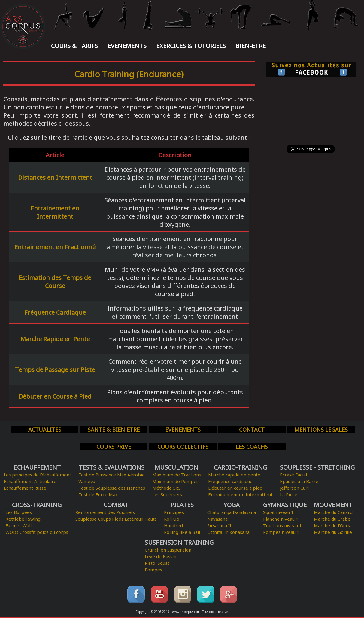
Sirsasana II (219, 525)
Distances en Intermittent (55, 177)
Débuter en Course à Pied (55, 396)
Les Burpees (19, 512)
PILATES (182, 505)
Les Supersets (167, 494)
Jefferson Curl (294, 488)
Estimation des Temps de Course (55, 282)
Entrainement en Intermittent (55, 212)
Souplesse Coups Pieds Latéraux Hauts (116, 519)
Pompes (153, 570)
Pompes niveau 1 (281, 532)
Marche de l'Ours (332, 525)
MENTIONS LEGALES (321, 430)
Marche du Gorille (333, 532)
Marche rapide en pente (234, 475)
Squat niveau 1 (278, 512)
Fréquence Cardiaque (55, 312)
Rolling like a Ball (182, 532)
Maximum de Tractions (177, 475)
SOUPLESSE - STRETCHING (317, 467)
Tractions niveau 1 (282, 525)
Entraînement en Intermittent (240, 494)
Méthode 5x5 (167, 488)
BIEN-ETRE (251, 46)
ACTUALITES (45, 430)
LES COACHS (252, 447)
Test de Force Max (98, 494)
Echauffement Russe (25, 488)
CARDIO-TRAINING (240, 467)
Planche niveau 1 (281, 519)
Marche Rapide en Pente (55, 339)
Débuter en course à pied (235, 488)
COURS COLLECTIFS (183, 447)
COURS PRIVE (114, 447)
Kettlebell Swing (23, 519)
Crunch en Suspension (168, 550)
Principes (174, 512)
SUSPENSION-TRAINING (179, 542)
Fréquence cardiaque (230, 481)
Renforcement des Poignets (105, 512)
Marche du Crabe (332, 519)
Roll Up (172, 519)
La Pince (289, 494)
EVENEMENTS (127, 46)
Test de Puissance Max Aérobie (112, 475)
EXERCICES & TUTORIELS (191, 46)
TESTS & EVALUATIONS (112, 467)
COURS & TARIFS (74, 46)
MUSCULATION (176, 467)
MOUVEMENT (333, 505)
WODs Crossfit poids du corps (37, 532)
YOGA (232, 505)
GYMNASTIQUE (285, 505)
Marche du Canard (333, 512)
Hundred (173, 525)
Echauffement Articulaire (30, 481)
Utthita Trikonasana (228, 532)
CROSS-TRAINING (37, 505)
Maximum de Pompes (175, 481)
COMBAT (116, 505)
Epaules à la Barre (299, 481)
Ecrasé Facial (293, 475)
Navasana (217, 519)
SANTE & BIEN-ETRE (114, 430)
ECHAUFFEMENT (37, 467)
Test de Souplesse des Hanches (112, 488)
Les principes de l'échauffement (37, 475)
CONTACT (252, 430)
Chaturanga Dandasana (232, 512)
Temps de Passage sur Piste (55, 370)
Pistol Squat (157, 563)
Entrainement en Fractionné (55, 247)
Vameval (87, 481)
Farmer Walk (19, 525)
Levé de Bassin (161, 556)
